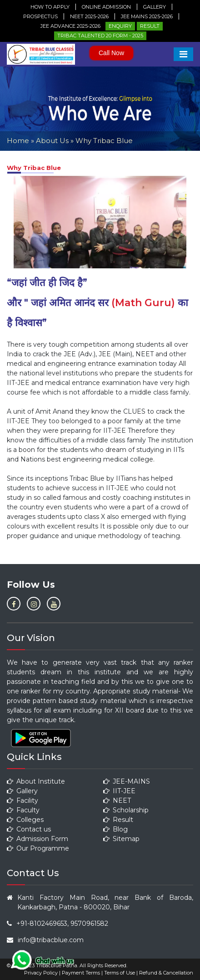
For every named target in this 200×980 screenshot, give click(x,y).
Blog (115, 829)
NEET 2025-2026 (89, 16)
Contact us (29, 829)
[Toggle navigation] (183, 54)
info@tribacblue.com (51, 940)
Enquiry (120, 26)
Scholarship (126, 810)
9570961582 (89, 924)
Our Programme (38, 848)
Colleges (25, 820)
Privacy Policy (41, 973)
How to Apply (50, 7)
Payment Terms (81, 973)
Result (150, 26)
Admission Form (37, 839)
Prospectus (40, 16)
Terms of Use (120, 973)
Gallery (155, 7)
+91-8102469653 (42, 924)
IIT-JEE (119, 791)
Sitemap (121, 839)
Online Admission (106, 7)
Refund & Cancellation (166, 973)
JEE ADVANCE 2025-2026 (70, 26)
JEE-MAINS (127, 781)
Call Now (111, 53)
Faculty (23, 810)
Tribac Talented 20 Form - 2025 (100, 36)
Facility (22, 800)
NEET (117, 800)
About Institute (36, 781)
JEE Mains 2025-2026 (147, 16)
